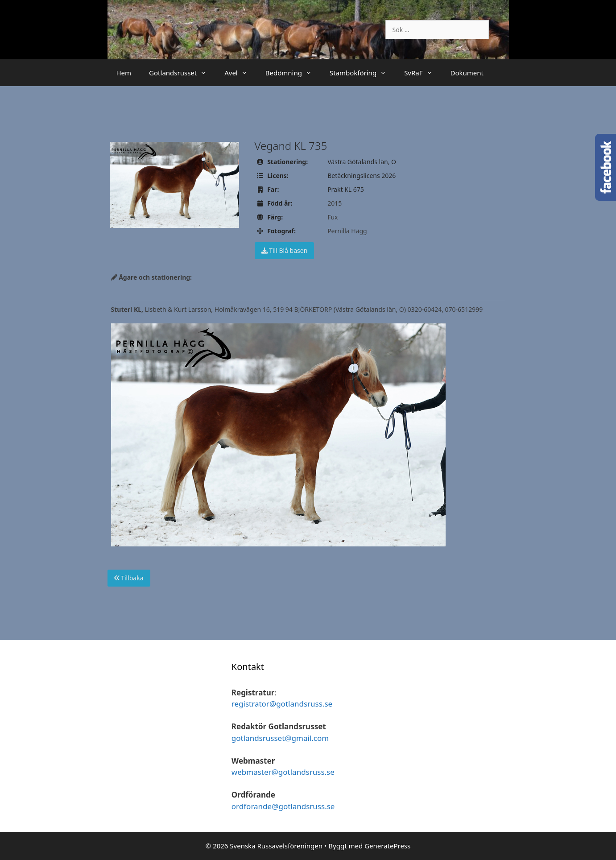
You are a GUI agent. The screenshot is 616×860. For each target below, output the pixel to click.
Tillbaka (129, 578)
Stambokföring (362, 73)
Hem (124, 73)
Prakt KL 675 (346, 189)
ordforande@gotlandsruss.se (283, 806)
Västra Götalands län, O (362, 162)
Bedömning (293, 73)
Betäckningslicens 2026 (362, 176)
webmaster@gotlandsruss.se (283, 772)
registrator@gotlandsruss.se (282, 704)
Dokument (467, 73)
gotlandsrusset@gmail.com (280, 738)
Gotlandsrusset (182, 73)
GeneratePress (387, 846)
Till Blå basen (285, 250)
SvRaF (423, 73)
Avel (240, 73)
